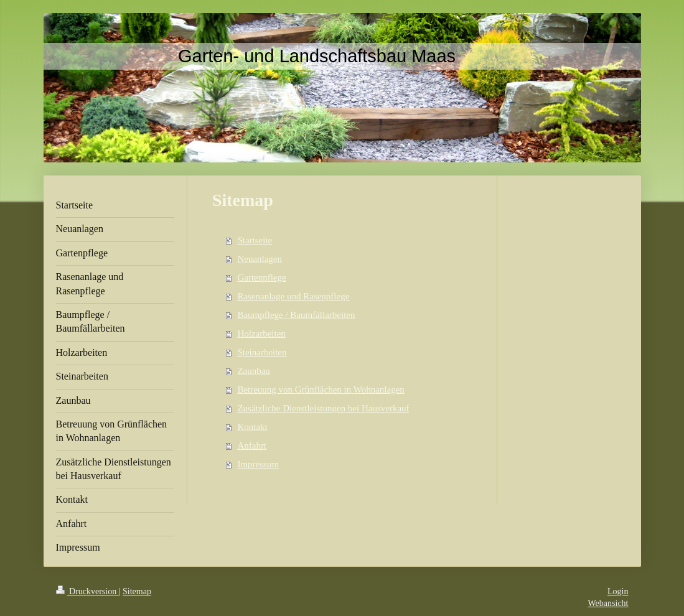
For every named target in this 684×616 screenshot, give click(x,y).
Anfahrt (252, 446)
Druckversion (87, 591)
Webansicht (608, 603)
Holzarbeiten (261, 334)
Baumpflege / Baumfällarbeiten (296, 315)
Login (618, 591)
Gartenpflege (261, 278)
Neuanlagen (260, 259)
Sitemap (137, 591)
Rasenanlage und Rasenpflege (293, 296)
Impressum (258, 464)
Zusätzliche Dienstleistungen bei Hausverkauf (323, 408)
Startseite (255, 240)
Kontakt (252, 427)
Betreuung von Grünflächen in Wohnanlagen (321, 390)
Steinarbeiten (262, 352)
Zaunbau (253, 371)
